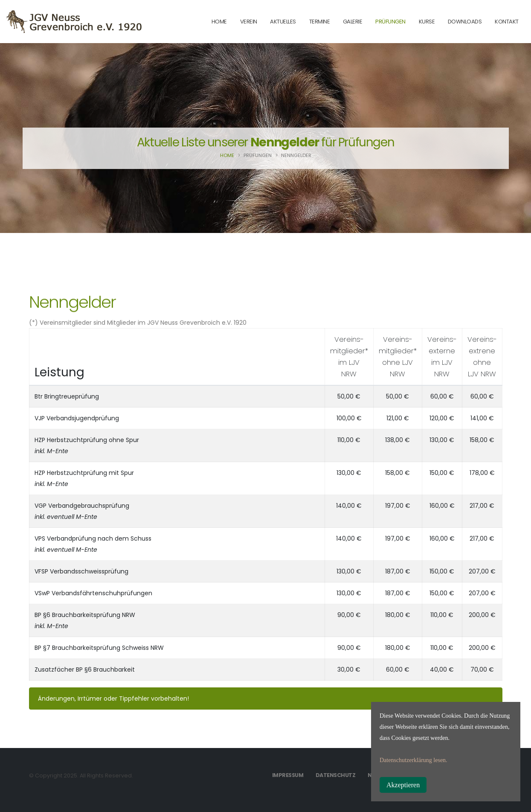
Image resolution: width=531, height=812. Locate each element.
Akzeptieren (403, 785)
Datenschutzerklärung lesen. (413, 760)
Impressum (288, 775)
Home (227, 155)
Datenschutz (336, 775)
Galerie (353, 22)
